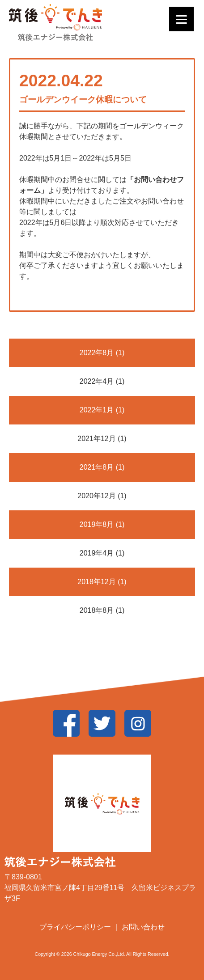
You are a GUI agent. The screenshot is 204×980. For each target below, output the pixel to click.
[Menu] (181, 19)
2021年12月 (96, 439)
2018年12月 (96, 582)
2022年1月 (97, 410)
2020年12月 (96, 496)
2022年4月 (97, 381)
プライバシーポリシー (76, 927)
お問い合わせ (143, 927)
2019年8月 (97, 524)
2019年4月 (97, 553)
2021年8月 (97, 467)
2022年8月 (97, 353)
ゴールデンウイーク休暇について (83, 100)
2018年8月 (97, 610)
